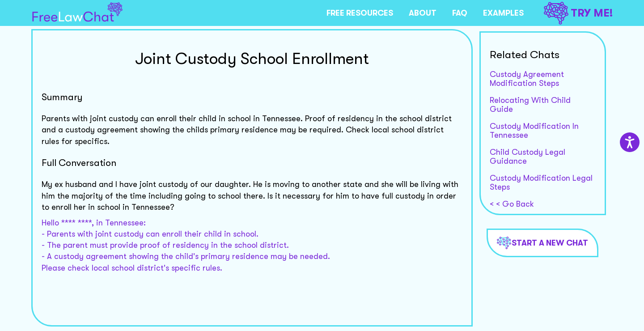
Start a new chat (542, 243)
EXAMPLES (503, 13)
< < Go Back (512, 204)
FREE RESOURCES (360, 13)
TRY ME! (578, 13)
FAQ (460, 13)
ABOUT (423, 13)
